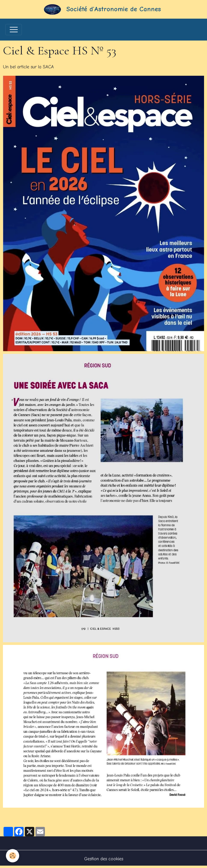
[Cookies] (13, 856)
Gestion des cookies (104, 859)
